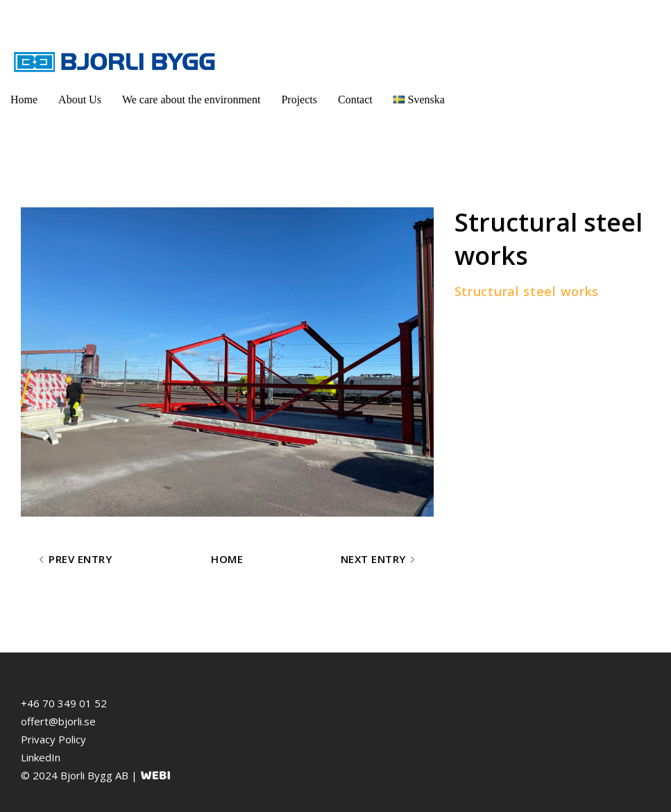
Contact (355, 100)
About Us (80, 100)
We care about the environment (192, 100)
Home (24, 100)
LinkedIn (41, 757)
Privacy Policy (53, 739)
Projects (299, 100)
